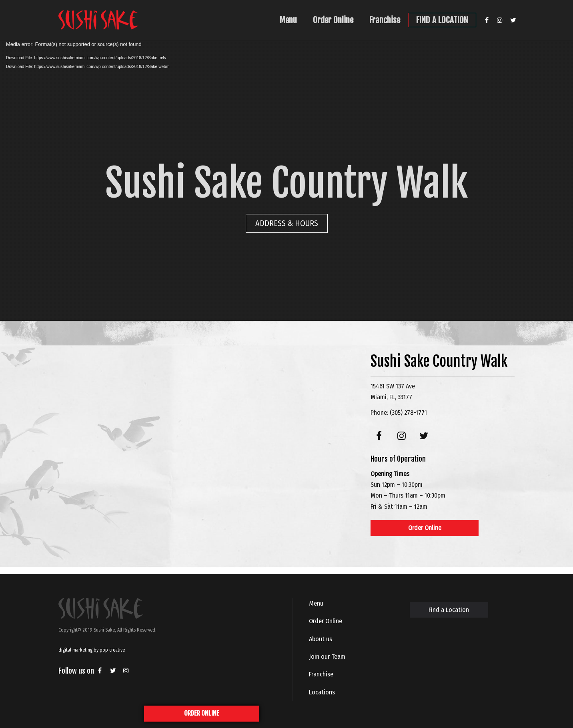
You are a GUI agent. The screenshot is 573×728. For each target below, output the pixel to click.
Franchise (385, 20)
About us (321, 639)
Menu (288, 20)
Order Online (333, 20)
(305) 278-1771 (408, 413)
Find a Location (449, 610)
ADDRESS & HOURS (287, 223)
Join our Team (327, 657)
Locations (322, 692)
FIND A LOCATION (442, 20)
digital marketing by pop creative (92, 650)
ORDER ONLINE (202, 713)
